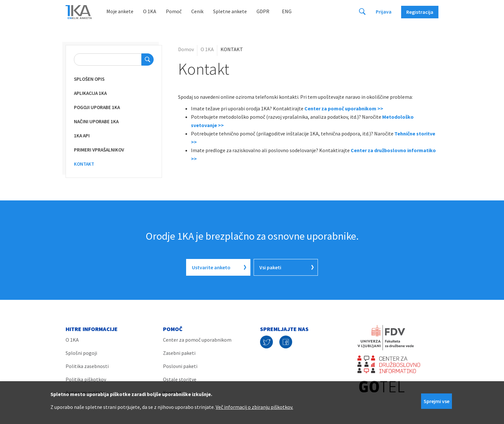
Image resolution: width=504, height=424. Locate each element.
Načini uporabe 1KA (96, 121)
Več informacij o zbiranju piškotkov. (254, 407)
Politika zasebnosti (87, 366)
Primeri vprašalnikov (99, 150)
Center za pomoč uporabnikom (197, 340)
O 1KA (150, 11)
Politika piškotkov (86, 379)
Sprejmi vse (437, 401)
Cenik (197, 11)
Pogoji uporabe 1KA (97, 107)
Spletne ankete (230, 11)
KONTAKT (84, 164)
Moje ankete (120, 11)
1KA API (82, 136)
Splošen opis (89, 79)
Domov (186, 49)
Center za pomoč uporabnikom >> (344, 108)
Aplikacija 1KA (90, 93)
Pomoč (174, 11)
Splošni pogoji (81, 353)
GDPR (263, 11)
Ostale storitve (180, 379)
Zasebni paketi (179, 353)
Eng (287, 11)
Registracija (420, 12)
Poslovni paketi (180, 366)
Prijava (384, 12)
